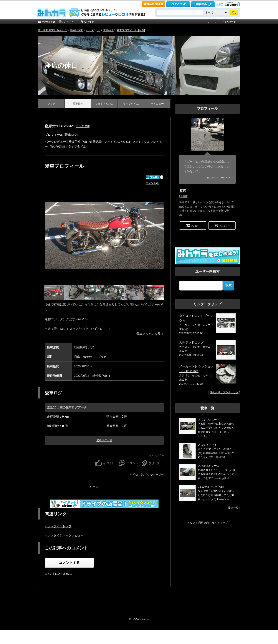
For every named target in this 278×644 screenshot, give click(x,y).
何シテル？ (213, 178)
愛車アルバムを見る (150, 334)
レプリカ (101, 357)
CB (98, 30)
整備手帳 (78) (78, 142)
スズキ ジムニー (207, 420)
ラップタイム (131, 104)
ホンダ (90, 30)
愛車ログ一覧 (104, 440)
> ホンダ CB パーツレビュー (64, 535)
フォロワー (222, 225)
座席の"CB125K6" (59, 126)
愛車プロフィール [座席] (131, 30)
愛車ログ (71, 135)
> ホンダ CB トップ (58, 526)
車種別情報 (76, 30)
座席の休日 (61, 66)
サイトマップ (220, 523)
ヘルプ (219, 4)
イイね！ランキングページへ (147, 475)
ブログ (51, 104)
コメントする (69, 563)
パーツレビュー (55, 142)
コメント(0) (153, 183)
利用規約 (204, 523)
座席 (183, 191)
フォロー (193, 225)
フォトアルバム (104, 104)
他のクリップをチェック (224, 392)
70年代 (87, 357)
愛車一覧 (233, 508)
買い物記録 (58, 146)
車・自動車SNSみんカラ (52, 30)
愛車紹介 (108, 30)
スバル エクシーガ (209, 466)
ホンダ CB (82, 126)
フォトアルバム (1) (117, 142)
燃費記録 (96, 142)
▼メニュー (157, 104)
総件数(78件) (101, 376)
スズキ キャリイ (207, 445)
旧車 (77, 357)
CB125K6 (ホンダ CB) (211, 487)
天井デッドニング (191, 342)
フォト (137, 142)
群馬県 (184, 196)
